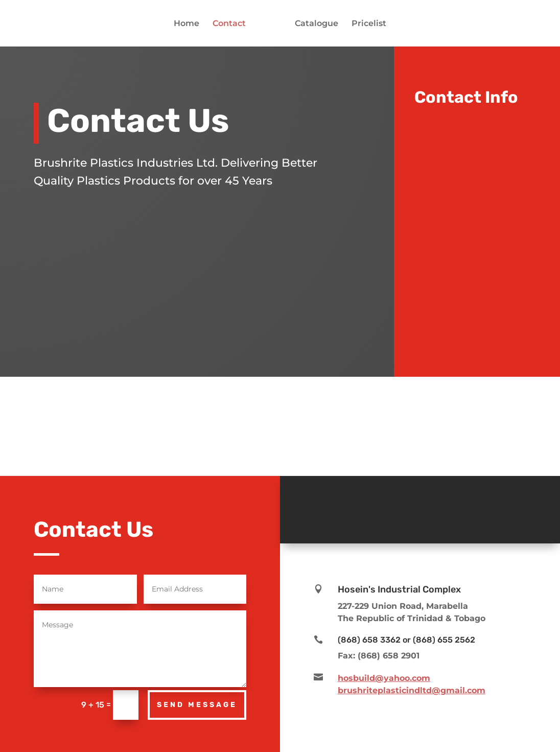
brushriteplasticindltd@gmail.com (412, 690)
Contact (229, 24)
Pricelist (369, 24)
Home (186, 24)
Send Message (197, 705)
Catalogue (317, 24)
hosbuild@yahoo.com (384, 678)
